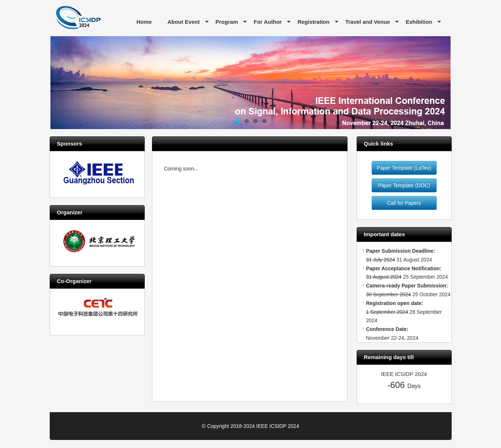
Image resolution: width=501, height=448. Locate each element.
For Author (268, 22)
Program (227, 22)
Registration (314, 22)
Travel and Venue (368, 22)
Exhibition (419, 22)
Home (144, 22)
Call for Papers (404, 203)
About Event (183, 22)
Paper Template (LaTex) (404, 168)
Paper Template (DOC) (404, 185)
